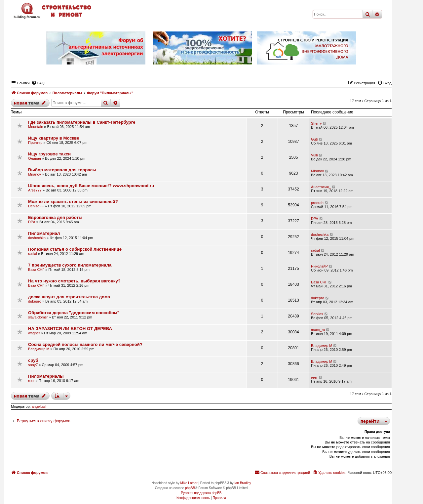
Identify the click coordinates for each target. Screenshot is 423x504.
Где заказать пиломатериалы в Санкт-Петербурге (82, 122)
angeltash (40, 406)
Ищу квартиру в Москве (54, 138)
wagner (34, 333)
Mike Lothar (189, 483)
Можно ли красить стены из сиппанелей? (73, 202)
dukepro (35, 301)
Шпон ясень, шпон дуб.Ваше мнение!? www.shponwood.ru (91, 186)
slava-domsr (38, 317)
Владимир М (39, 349)
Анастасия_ (321, 187)
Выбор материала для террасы (62, 170)
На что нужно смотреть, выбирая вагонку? (74, 281)
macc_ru (318, 330)
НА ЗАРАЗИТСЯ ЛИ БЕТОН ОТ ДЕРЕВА (70, 329)
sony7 (33, 365)
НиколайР (319, 266)
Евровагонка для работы (55, 217)
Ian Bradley (243, 483)
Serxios (317, 314)
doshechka (37, 238)
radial (33, 254)
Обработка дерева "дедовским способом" (74, 313)
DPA (32, 222)
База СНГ (36, 270)
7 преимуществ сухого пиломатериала (70, 265)
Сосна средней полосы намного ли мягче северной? (85, 344)
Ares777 (35, 190)
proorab (317, 203)
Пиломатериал (44, 233)
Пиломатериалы (46, 376)
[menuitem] (38, 83)
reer (31, 381)
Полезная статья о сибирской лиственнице (75, 249)
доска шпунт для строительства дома (69, 297)
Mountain (36, 127)
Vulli (314, 155)
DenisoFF (36, 206)
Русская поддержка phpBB (201, 493)
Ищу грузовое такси (49, 154)
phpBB (190, 488)
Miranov (35, 174)
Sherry (316, 123)
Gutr (314, 139)
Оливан (35, 158)
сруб (33, 360)
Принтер (35, 143)
